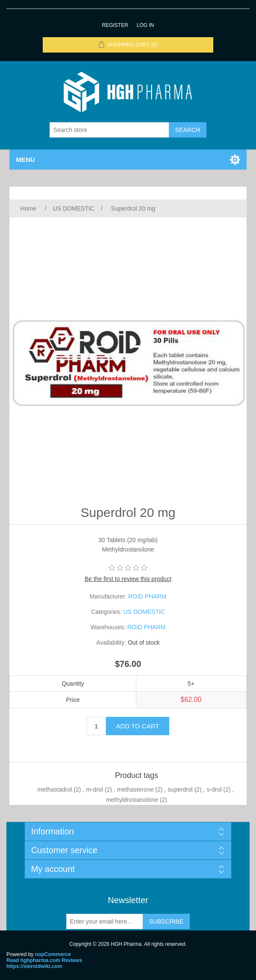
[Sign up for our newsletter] (105, 921)
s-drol (214, 789)
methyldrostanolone (132, 800)
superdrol (180, 789)
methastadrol (54, 789)
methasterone (135, 789)
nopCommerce (53, 954)
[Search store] (109, 130)
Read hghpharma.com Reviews (44, 960)
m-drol (94, 789)
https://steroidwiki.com (34, 966)
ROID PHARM (147, 596)
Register (115, 25)
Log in (146, 25)
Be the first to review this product (128, 579)
